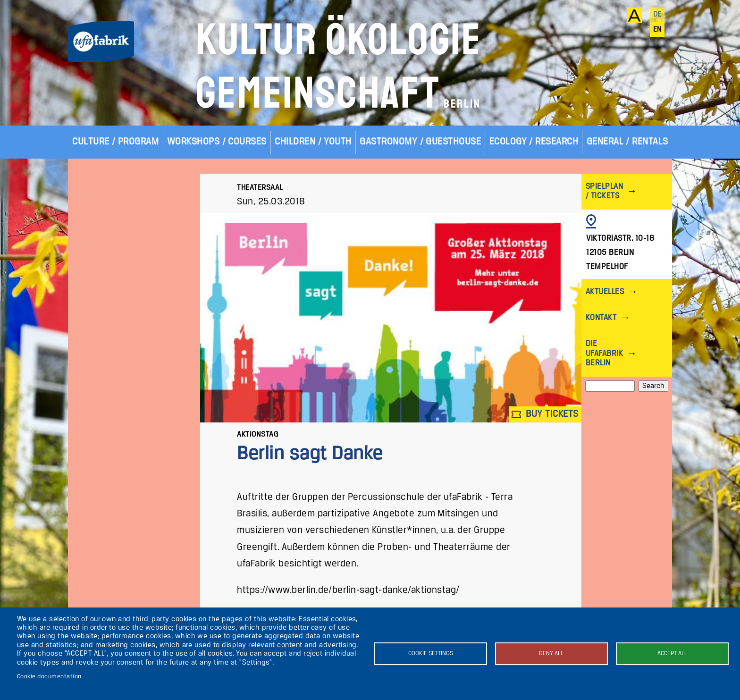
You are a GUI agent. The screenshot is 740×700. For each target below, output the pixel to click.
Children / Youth (313, 142)
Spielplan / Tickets (604, 191)
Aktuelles (605, 292)
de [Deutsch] (657, 15)
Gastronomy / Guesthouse (420, 142)
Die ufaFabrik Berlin (604, 353)
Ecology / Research (534, 142)
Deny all (551, 654)
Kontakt (601, 318)
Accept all (672, 654)
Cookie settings (431, 654)
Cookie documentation (49, 677)
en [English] (657, 30)
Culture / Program (115, 142)
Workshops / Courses (217, 142)
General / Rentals (627, 142)
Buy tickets (545, 414)
